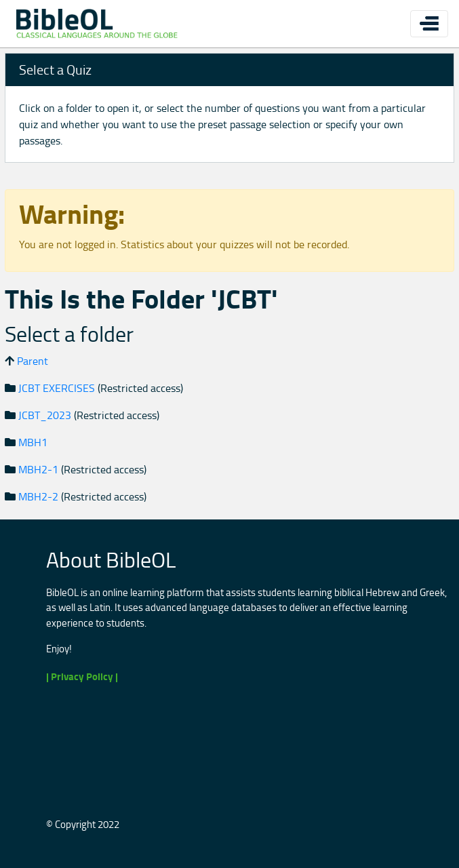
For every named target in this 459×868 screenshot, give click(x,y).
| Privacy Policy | (82, 676)
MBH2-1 (38, 469)
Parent (33, 361)
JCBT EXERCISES (57, 388)
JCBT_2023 (45, 415)
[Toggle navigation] (429, 24)
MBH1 (33, 442)
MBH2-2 (38, 496)
